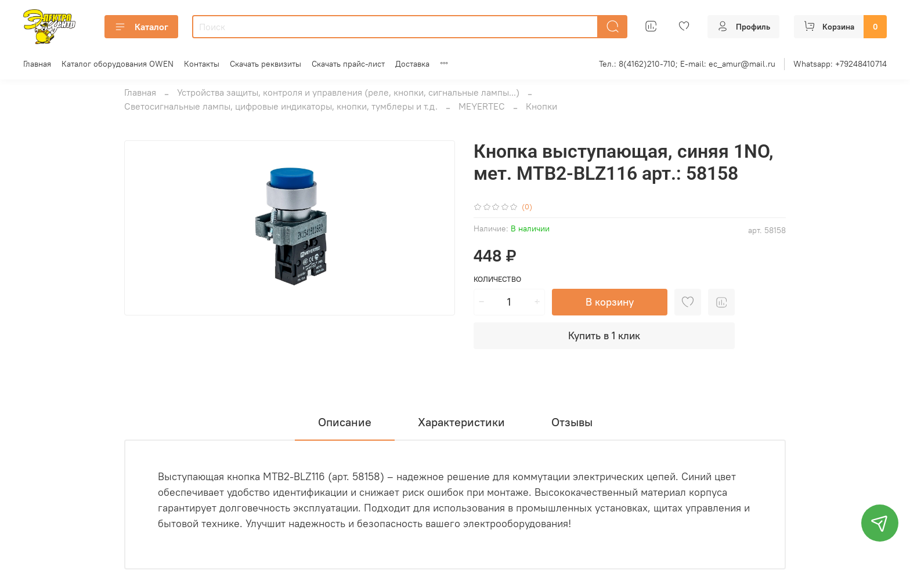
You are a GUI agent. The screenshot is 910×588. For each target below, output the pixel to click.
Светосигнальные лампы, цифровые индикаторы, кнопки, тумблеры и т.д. (281, 106)
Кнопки (541, 106)
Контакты (202, 64)
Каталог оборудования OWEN (118, 64)
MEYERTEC (482, 106)
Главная (37, 64)
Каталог (141, 27)
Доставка (412, 64)
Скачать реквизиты (266, 64)
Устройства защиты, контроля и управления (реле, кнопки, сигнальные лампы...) (348, 92)
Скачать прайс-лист (348, 64)
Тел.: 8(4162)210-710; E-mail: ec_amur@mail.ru (687, 64)
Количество (497, 279)
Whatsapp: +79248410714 (840, 64)
